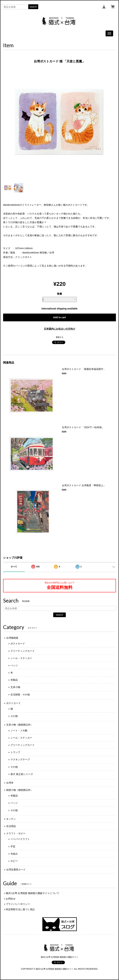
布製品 (14, 680)
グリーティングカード (23, 651)
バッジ (14, 665)
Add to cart (60, 317)
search (33, 7)
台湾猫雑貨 (12, 638)
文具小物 (15, 687)
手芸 (13, 846)
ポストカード (18, 644)
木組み (14, 854)
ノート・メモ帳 (19, 731)
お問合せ (11, 899)
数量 (60, 294)
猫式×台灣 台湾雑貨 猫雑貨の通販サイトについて (33, 893)
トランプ (15, 752)
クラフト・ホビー (16, 833)
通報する (60, 337)
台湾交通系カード (16, 870)
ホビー (14, 861)
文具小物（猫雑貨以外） (19, 725)
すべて (14, 567)
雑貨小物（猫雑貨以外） (19, 790)
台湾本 (10, 783)
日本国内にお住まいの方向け (60, 329)
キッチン (11, 819)
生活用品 (11, 826)
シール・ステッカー (21, 658)
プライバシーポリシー (18, 904)
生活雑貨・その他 (20, 695)
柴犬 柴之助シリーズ (22, 774)
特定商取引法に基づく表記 (20, 909)
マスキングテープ (20, 759)
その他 (14, 716)
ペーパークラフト (20, 839)
